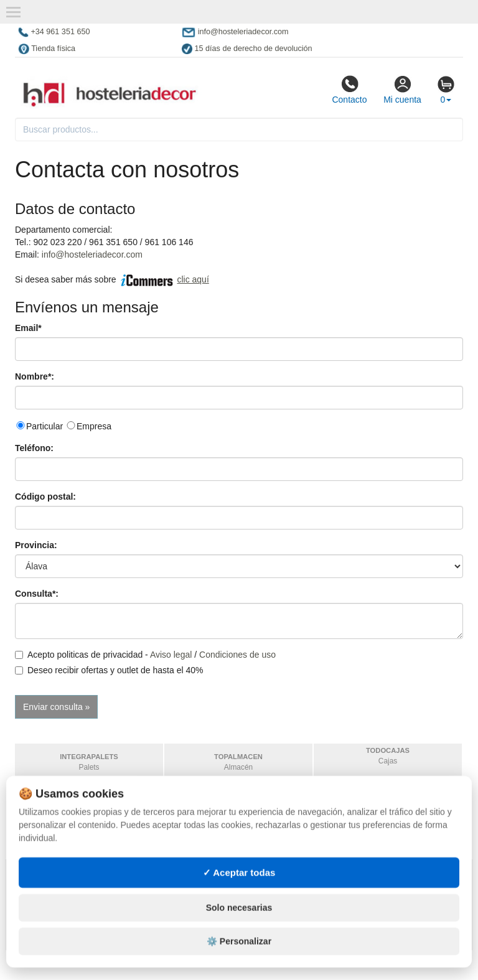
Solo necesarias (239, 931)
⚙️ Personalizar (239, 964)
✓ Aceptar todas (239, 895)
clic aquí (193, 279)
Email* (28, 328)
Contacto (349, 90)
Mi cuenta (402, 90)
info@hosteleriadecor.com (92, 254)
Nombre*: (35, 376)
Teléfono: (34, 448)
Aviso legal (171, 655)
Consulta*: (37, 594)
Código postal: (45, 497)
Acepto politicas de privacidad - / (145, 655)
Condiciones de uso (237, 655)
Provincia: (36, 545)
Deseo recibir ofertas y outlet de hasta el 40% (109, 670)
